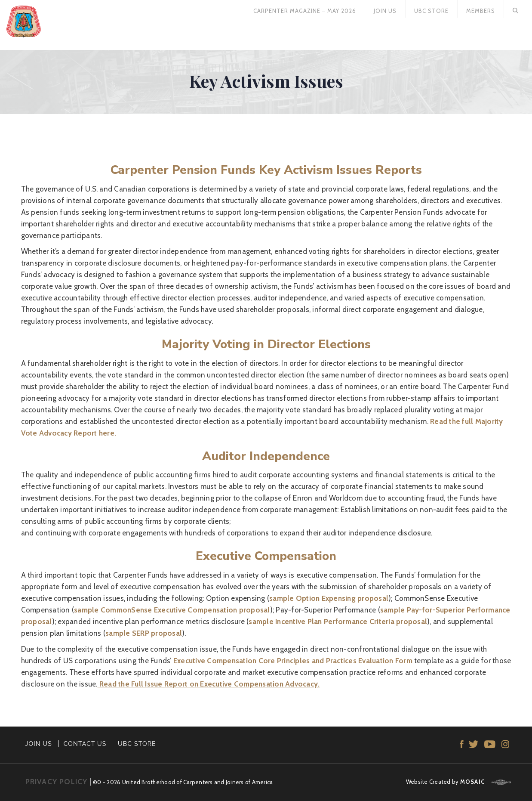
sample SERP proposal (144, 633)
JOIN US (39, 744)
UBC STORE (137, 744)
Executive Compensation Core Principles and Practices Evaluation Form (293, 661)
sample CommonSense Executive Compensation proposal (172, 610)
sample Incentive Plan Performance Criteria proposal (338, 622)
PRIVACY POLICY (57, 782)
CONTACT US (85, 744)
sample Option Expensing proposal (329, 598)
